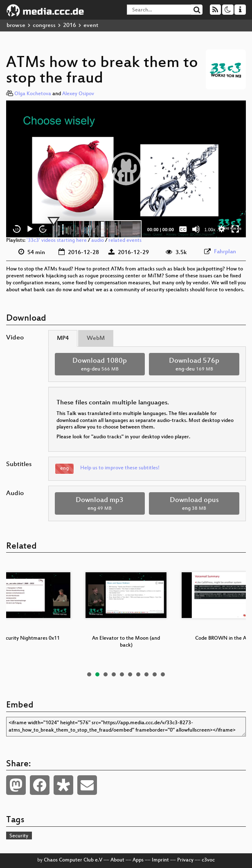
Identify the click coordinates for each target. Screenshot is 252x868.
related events (125, 241)
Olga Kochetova (33, 94)
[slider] (97, 229)
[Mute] (196, 229)
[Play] (30, 229)
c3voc (208, 860)
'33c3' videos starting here (57, 241)
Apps (138, 860)
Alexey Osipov (78, 94)
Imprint (160, 860)
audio (98, 241)
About (117, 860)
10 (163, 674)
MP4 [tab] (63, 338)
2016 (70, 26)
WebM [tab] (96, 338)
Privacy (185, 860)
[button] (126, 169)
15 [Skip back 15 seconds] (17, 229)
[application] (126, 169)
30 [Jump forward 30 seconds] (43, 229)
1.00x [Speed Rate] (210, 230)
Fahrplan (225, 252)
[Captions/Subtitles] (183, 229)
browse (16, 26)
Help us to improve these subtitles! (120, 468)
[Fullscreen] (235, 229)
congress (44, 26)
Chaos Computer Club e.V (73, 860)
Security (19, 836)
